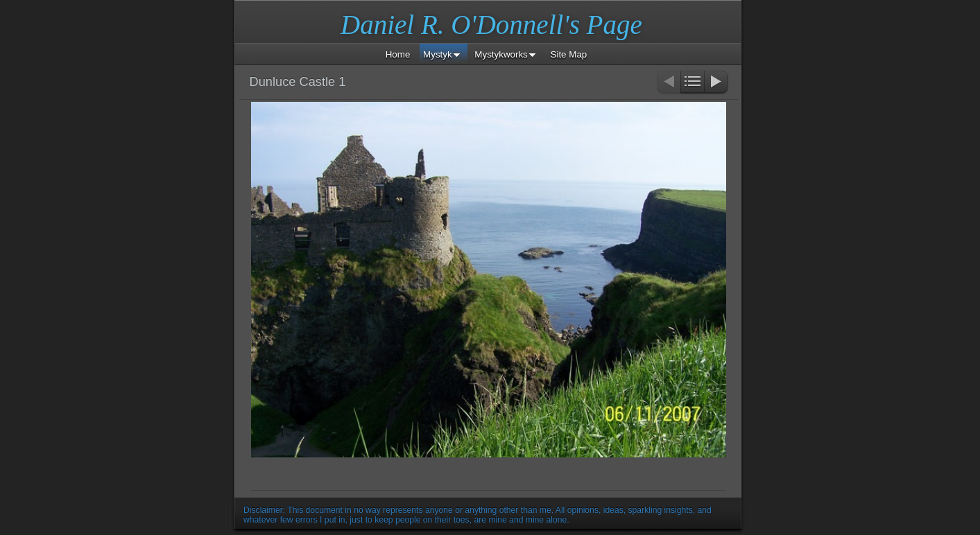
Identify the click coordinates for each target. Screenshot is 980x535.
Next (717, 83)
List (693, 83)
